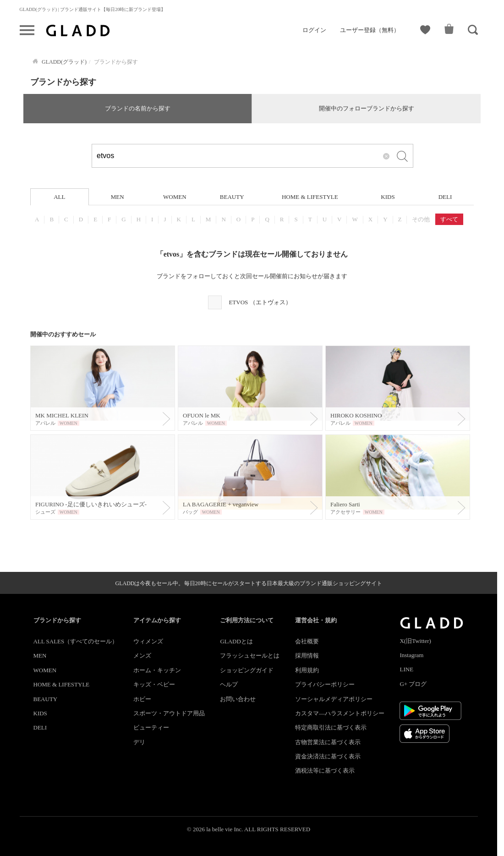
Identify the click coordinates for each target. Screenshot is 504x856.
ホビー (142, 699)
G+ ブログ (413, 684)
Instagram (411, 655)
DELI (445, 197)
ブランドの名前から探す (138, 108)
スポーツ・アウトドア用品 (169, 713)
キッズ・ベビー (154, 684)
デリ (139, 742)
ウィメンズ (148, 641)
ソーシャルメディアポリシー (334, 699)
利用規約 (307, 670)
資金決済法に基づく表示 (328, 756)
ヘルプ (229, 684)
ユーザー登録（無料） (370, 30)
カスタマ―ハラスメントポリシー (340, 713)
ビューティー (151, 727)
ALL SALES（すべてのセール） (76, 641)
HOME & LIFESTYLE (310, 197)
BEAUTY (232, 197)
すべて (449, 219)
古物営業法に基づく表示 (328, 742)
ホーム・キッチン (157, 670)
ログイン (314, 30)
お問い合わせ (238, 699)
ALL (59, 197)
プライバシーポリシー (325, 684)
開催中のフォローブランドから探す (367, 108)
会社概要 (307, 641)
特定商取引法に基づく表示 (331, 727)
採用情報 (307, 656)
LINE (406, 669)
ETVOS (260, 302)
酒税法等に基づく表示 (325, 771)
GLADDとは (236, 641)
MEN (118, 197)
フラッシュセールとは (250, 656)
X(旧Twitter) (415, 641)
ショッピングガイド (247, 670)
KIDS (388, 197)
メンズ (142, 656)
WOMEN (175, 197)
